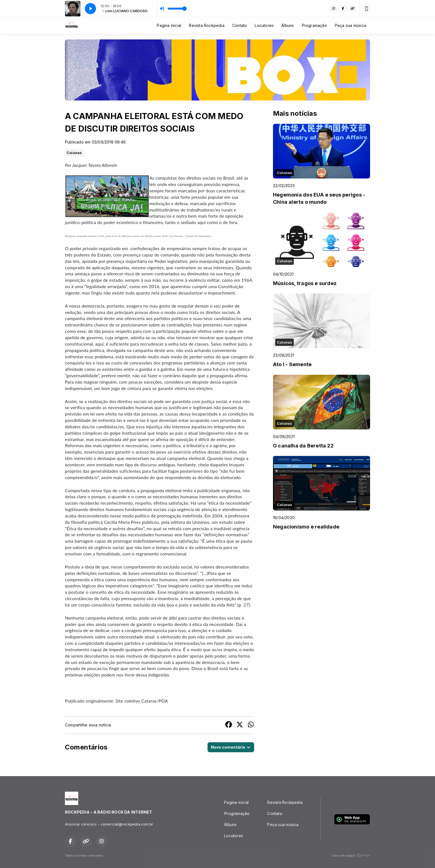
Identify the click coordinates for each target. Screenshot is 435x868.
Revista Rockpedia (207, 25)
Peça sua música (351, 25)
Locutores (264, 25)
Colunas (74, 153)
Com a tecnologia (351, 856)
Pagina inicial (169, 25)
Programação (314, 25)
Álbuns (288, 25)
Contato (240, 25)
